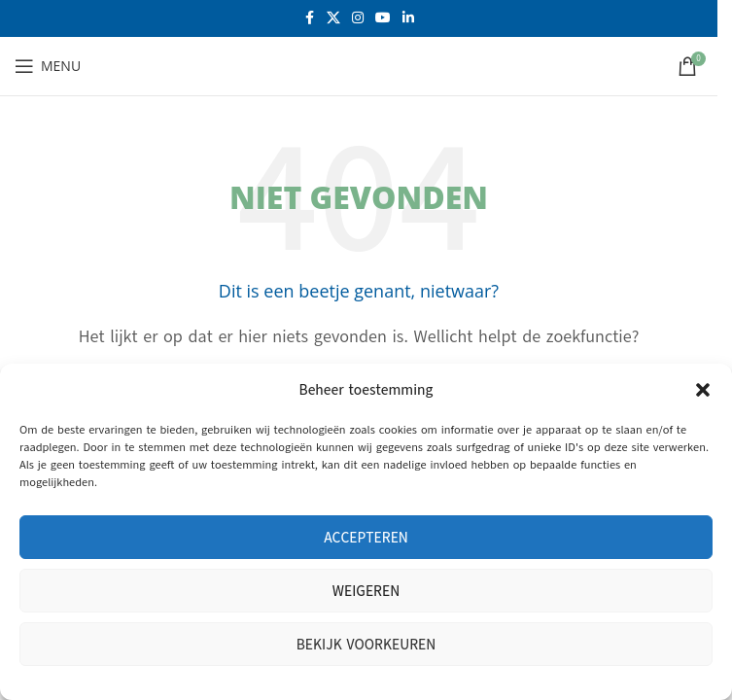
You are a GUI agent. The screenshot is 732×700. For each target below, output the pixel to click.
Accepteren (366, 538)
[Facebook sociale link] (309, 18)
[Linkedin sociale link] (408, 18)
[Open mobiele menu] (48, 66)
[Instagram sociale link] (358, 18)
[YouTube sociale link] (383, 18)
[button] (703, 390)
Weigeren (366, 591)
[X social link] (333, 18)
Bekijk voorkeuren (366, 645)
